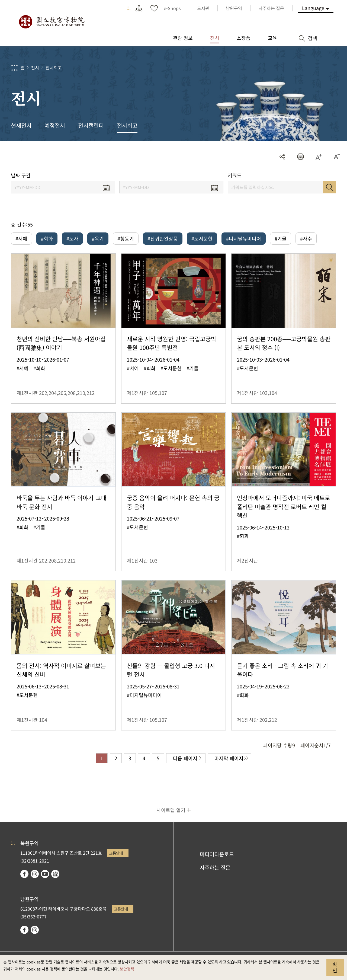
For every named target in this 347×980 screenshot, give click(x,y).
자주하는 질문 (215, 867)
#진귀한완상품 (163, 238)
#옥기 (98, 238)
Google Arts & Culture (55, 874)
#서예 (21, 238)
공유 (282, 157)
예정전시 (55, 125)
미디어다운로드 (217, 854)
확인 (335, 967)
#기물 (281, 238)
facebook (24, 874)
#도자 (72, 238)
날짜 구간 (21, 175)
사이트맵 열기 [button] (171, 810)
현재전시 (21, 125)
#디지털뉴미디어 (244, 238)
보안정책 (127, 969)
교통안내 (116, 853)
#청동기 (126, 238)
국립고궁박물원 (52, 22)
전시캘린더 (91, 125)
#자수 (306, 238)
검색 (330, 187)
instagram (35, 874)
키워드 (235, 175)
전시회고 (54, 68)
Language (313, 8)
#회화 (47, 238)
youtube (45, 874)
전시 (35, 68)
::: (129, 8)
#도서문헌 (202, 238)
